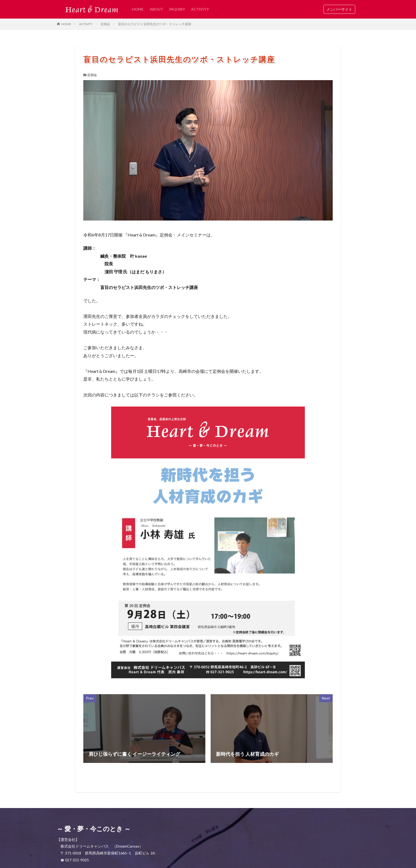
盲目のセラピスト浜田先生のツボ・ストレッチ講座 (155, 24)
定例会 (105, 24)
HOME (138, 9)
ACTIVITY (200, 9)
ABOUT (156, 9)
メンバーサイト (339, 9)
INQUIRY (177, 9)
